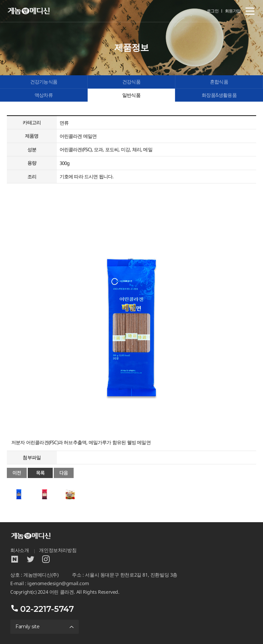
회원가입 (233, 11)
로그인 (213, 11)
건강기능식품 (44, 82)
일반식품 (131, 95)
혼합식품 (219, 82)
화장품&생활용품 (219, 95)
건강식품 (131, 82)
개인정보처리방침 (58, 550)
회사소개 (20, 550)
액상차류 (44, 95)
